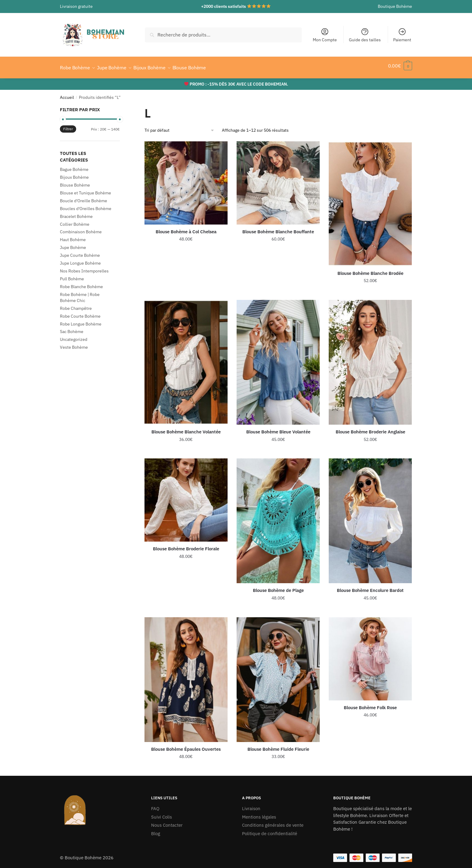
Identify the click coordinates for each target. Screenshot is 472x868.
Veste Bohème (74, 344)
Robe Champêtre (76, 305)
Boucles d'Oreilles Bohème (86, 205)
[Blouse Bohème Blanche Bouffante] (278, 179)
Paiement (402, 35)
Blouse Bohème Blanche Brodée (370, 270)
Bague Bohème (74, 166)
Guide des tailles (365, 35)
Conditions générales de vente (273, 821)
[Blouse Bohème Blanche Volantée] (186, 359)
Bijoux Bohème (74, 174)
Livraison (251, 805)
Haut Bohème (73, 236)
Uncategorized (74, 336)
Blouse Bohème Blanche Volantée (186, 428)
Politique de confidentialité (270, 830)
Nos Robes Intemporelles (84, 267)
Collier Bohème (75, 221)
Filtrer (68, 125)
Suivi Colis (161, 813)
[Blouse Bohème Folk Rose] (370, 655)
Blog (156, 830)
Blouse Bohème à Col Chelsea (186, 228)
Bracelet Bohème (76, 213)
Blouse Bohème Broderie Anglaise (370, 428)
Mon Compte (325, 35)
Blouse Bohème (75, 181)
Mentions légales (259, 813)
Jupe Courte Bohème (80, 252)
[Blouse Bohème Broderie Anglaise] (370, 359)
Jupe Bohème (73, 244)
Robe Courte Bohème (80, 313)
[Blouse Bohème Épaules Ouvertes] (186, 676)
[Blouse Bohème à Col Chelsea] (186, 179)
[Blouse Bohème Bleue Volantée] (278, 359)
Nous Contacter (167, 821)
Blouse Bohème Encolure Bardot (370, 587)
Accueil (67, 94)
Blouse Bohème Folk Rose (370, 704)
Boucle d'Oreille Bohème (84, 197)
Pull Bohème (72, 275)
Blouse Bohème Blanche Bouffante (278, 228)
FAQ (155, 805)
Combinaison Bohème (81, 228)
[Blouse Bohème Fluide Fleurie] (278, 676)
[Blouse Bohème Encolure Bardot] (370, 517)
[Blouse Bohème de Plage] (278, 517)
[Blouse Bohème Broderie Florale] (186, 496)
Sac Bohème (72, 328)
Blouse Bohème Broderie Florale (186, 545)
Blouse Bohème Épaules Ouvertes (186, 745)
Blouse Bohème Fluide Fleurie (278, 745)
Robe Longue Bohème (81, 320)
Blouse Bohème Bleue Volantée (278, 428)
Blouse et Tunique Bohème (85, 189)
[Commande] (180, 127)
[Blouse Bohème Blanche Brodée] (370, 200)
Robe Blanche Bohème (81, 283)
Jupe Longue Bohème (80, 259)
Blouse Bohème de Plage (278, 587)
